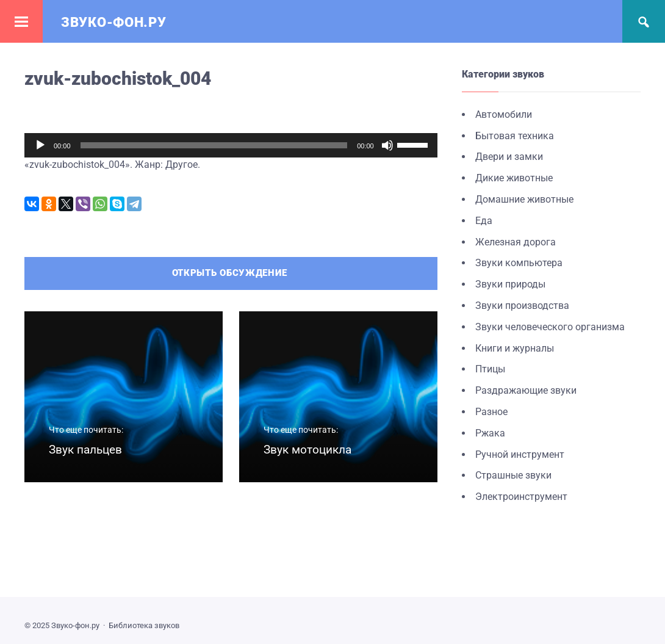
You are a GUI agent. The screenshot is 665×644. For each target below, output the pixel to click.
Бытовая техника (515, 136)
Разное (491, 412)
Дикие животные (514, 178)
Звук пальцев (85, 450)
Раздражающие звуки (526, 390)
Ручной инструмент (520, 454)
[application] (231, 145)
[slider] (214, 145)
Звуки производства (522, 306)
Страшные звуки (513, 475)
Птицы (490, 369)
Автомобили (504, 114)
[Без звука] (387, 145)
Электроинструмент (521, 497)
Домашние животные (524, 199)
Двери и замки (509, 157)
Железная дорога (516, 242)
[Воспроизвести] (40, 145)
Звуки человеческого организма (550, 327)
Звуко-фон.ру (113, 22)
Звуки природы (510, 284)
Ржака (490, 433)
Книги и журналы (515, 348)
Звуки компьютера (519, 263)
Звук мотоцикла (307, 450)
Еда (484, 221)
